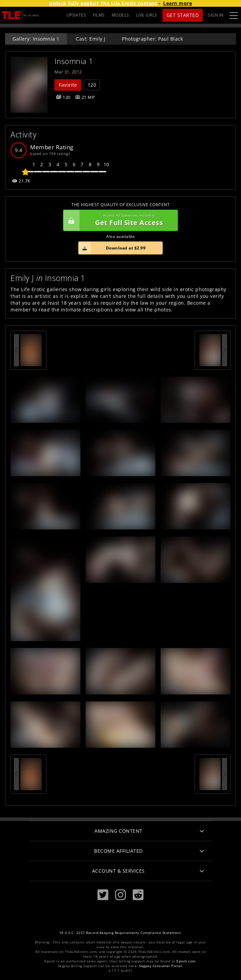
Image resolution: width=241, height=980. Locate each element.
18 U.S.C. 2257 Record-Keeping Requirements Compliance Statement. (121, 933)
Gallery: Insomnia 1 (36, 39)
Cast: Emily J (91, 39)
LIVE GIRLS (147, 15)
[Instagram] (121, 895)
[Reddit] (138, 895)
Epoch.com (186, 961)
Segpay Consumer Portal (161, 966)
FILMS (99, 15)
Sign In (216, 15)
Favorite (68, 85)
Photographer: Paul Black (152, 39)
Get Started (183, 15)
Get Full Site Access (119, 220)
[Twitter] (103, 895)
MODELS (121, 15)
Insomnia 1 (74, 61)
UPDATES (76, 15)
